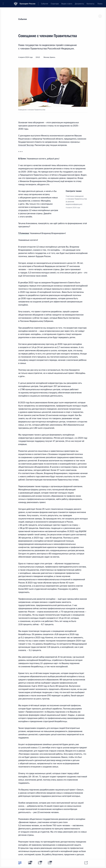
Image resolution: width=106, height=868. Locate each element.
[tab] (20, 863)
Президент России (27, 4)
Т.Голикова (24, 233)
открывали (23, 210)
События (23, 19)
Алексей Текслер (26, 145)
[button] (4, 4)
